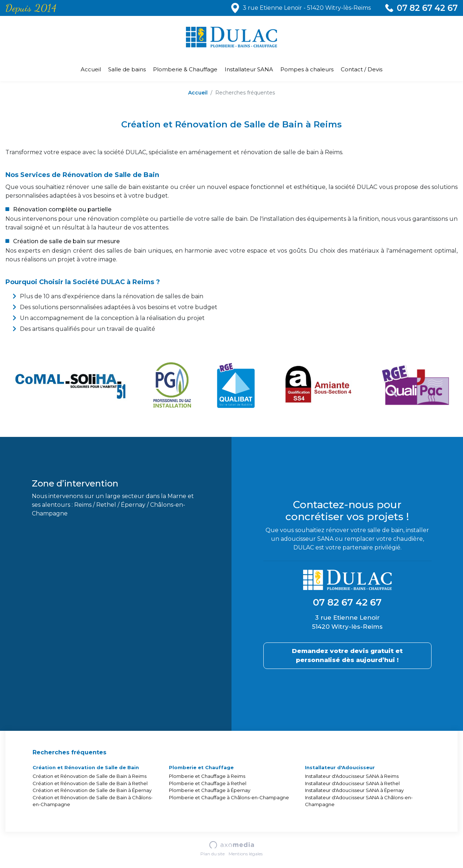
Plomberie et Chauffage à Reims (207, 776)
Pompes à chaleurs (307, 69)
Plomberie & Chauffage (185, 69)
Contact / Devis (362, 69)
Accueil (91, 69)
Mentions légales (246, 854)
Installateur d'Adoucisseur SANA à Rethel (352, 783)
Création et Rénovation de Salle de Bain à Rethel (90, 783)
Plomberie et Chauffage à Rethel (208, 783)
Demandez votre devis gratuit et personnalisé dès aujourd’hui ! (347, 656)
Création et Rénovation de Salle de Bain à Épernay (92, 790)
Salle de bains (127, 69)
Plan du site (213, 854)
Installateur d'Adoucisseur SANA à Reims (352, 776)
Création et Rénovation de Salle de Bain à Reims (90, 776)
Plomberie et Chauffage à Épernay (210, 790)
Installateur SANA (249, 69)
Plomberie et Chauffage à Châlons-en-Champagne (229, 797)
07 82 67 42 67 (427, 8)
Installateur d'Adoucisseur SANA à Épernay (354, 790)
